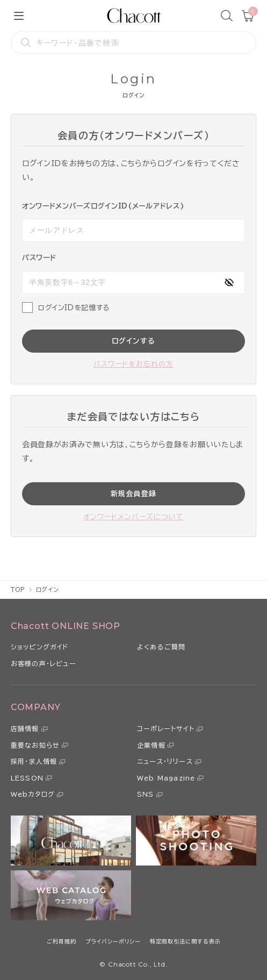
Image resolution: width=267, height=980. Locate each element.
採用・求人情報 (34, 761)
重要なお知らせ (35, 745)
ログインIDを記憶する (74, 308)
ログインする (134, 341)
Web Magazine (166, 778)
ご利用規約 (62, 941)
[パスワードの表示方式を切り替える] (229, 282)
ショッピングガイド (40, 647)
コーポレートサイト (166, 728)
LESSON (27, 778)
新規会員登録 (134, 494)
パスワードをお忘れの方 (133, 364)
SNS (146, 794)
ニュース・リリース (165, 761)
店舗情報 (25, 728)
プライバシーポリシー (113, 941)
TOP (18, 589)
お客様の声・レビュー (44, 663)
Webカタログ (33, 794)
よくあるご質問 (161, 647)
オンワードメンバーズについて (134, 517)
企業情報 (151, 745)
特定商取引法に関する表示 (185, 941)
